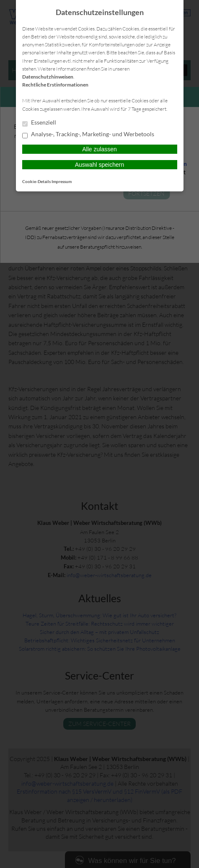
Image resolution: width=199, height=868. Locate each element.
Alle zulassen (99, 149)
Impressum (62, 181)
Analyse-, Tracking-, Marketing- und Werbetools (88, 135)
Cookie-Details (36, 181)
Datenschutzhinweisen (48, 77)
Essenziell (39, 123)
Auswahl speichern (100, 165)
